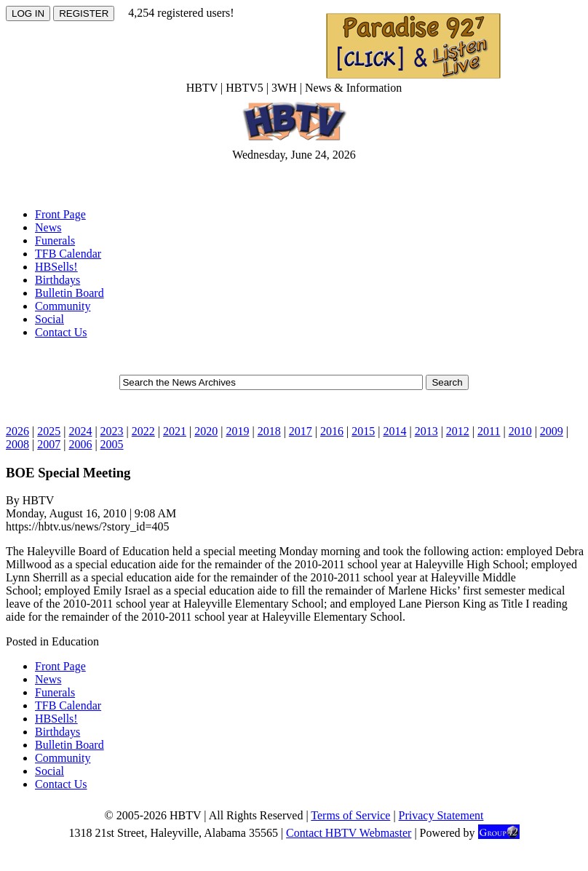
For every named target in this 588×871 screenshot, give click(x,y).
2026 (17, 431)
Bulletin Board (69, 293)
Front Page (60, 214)
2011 (489, 431)
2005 (112, 444)
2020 (206, 431)
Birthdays (57, 280)
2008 (17, 444)
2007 (49, 444)
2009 (552, 431)
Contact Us (61, 332)
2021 (175, 431)
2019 (237, 431)
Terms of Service (350, 815)
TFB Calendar (68, 254)
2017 (301, 431)
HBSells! (56, 267)
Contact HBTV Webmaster (349, 833)
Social (49, 319)
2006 (80, 444)
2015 (363, 431)
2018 (269, 431)
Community (63, 306)
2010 (520, 431)
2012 (458, 431)
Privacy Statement (441, 815)
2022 (143, 431)
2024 (80, 431)
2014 (394, 431)
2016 (332, 431)
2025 (49, 431)
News (48, 227)
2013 (426, 431)
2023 (112, 431)
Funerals (55, 240)
